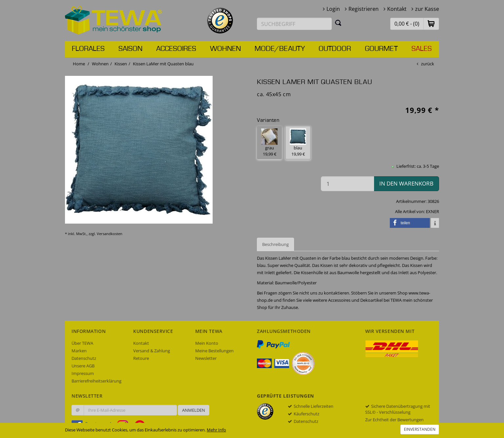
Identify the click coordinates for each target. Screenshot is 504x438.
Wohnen (225, 49)
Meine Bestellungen (214, 351)
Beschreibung (275, 244)
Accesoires (176, 49)
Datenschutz (84, 358)
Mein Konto (207, 343)
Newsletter (206, 358)
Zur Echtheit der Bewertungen (394, 420)
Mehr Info (216, 430)
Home (79, 64)
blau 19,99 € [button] (298, 143)
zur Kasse (427, 9)
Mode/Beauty (280, 49)
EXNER (432, 211)
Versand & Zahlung (152, 351)
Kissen (121, 64)
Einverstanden (420, 429)
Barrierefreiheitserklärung (96, 381)
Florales (88, 49)
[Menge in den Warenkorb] (347, 184)
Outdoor (335, 49)
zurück (428, 64)
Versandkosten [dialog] (110, 234)
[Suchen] (338, 23)
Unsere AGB (83, 366)
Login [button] (333, 9)
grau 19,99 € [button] (269, 143)
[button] (431, 23)
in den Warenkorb (406, 183)
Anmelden (194, 410)
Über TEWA (82, 343)
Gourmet (381, 49)
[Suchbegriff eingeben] (294, 24)
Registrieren (364, 9)
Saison (130, 49)
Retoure (141, 358)
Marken (79, 351)
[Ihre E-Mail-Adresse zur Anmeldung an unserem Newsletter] (130, 410)
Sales (422, 49)
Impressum (83, 373)
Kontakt (397, 9)
